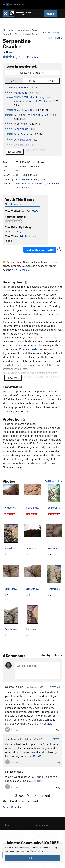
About (7, 825)
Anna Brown (22, 187)
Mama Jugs (21, 93)
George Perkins (14, 687)
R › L (32, 80)
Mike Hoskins (53, 183)
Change (18, 231)
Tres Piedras (16, 34)
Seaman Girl (21, 87)
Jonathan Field (14, 739)
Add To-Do (33, 211)
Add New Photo (54, 481)
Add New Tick (28, 236)
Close (33, 858)
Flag (58, 730)
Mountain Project (42, 825)
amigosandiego (14, 772)
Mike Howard (23, 183)
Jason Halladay (38, 183)
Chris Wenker (23, 179)
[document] (32, 853)
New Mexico (24, 30)
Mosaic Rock (31, 34)
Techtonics (20, 124)
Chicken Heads (28, 349)
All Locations (9, 30)
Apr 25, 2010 (46, 724)
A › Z (50, 80)
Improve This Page (52, 33)
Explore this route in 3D (40, 250)
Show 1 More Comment (33, 795)
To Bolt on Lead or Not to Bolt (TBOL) (36, 115)
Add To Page (55, 38)
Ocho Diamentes (24, 134)
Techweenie (21, 129)
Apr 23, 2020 (36, 781)
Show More (15, 152)
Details (24, 270)
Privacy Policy (36, 851)
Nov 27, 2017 (35, 756)
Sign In (50, 13)
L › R (14, 80)
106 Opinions (13, 204)
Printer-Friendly (12, 807)
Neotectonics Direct (25, 110)
